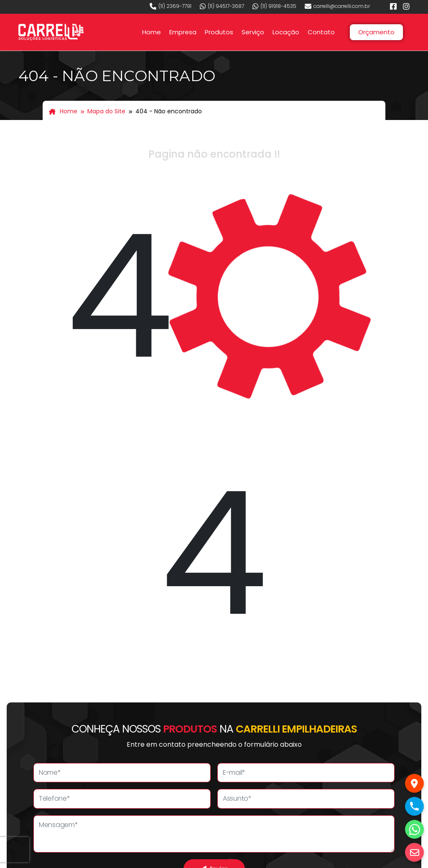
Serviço (253, 32)
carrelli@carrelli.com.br (337, 6)
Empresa (183, 32)
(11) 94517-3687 (222, 6)
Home (152, 32)
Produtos (219, 32)
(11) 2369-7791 (171, 6)
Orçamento (376, 32)
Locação (286, 32)
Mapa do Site (106, 111)
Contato (321, 32)
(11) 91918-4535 (274, 6)
